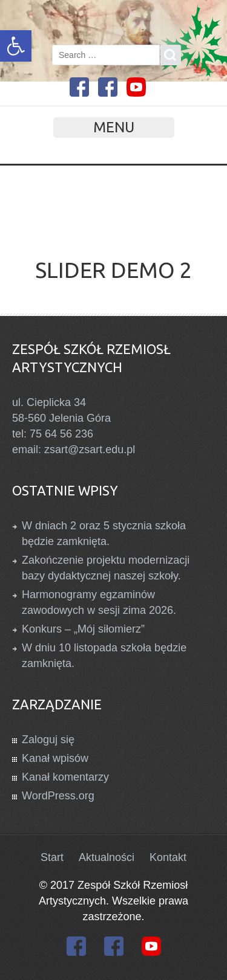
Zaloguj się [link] (48, 740)
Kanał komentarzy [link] (65, 777)
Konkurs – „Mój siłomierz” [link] (83, 629)
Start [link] (52, 857)
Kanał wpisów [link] (55, 758)
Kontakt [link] (168, 857)
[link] (16, 46)
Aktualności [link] (107, 857)
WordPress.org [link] (58, 796)
